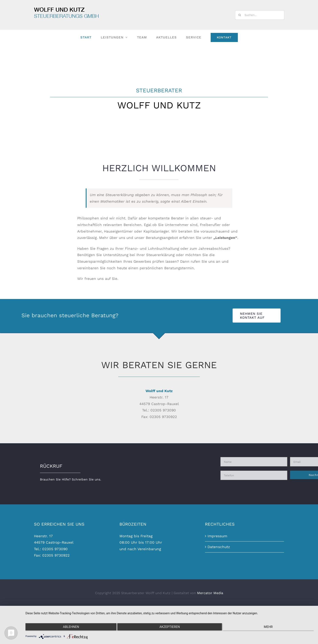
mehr (271, 628)
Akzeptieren (170, 628)
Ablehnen (68, 628)
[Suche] (240, 15)
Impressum (217, 573)
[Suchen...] (260, 15)
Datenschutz (219, 584)
